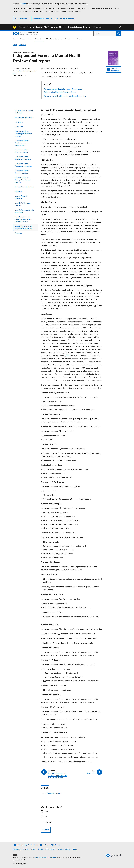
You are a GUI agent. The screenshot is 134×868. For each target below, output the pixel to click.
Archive (26, 849)
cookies (23, 4)
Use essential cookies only (43, 18)
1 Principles (19, 127)
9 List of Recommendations (24, 187)
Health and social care (24, 71)
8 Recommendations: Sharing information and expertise (23, 180)
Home (15, 45)
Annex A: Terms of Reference (21, 197)
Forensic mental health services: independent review (65, 96)
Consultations (69, 39)
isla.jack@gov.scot (53, 793)
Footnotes (18, 233)
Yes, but (48, 822)
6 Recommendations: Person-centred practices (23, 165)
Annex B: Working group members (23, 204)
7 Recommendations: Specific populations (22, 172)
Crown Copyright (50, 849)
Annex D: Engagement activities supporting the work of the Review (23, 219)
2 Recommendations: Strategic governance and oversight (23, 134)
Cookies (40, 849)
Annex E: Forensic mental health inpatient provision (23, 227)
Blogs (79, 39)
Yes (46, 811)
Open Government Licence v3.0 (46, 858)
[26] (67, 355)
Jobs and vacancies (64, 849)
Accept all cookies (21, 18)
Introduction (19, 122)
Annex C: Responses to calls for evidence (24, 211)
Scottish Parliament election (30, 27)
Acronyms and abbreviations (24, 118)
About (15, 39)
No (46, 817)
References (19, 192)
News (30, 39)
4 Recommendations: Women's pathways (22, 151)
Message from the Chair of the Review (24, 112)
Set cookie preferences (65, 18)
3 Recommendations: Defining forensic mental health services (23, 143)
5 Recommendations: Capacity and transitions (23, 158)
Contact (33, 849)
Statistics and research (54, 39)
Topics (22, 39)
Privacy (75, 849)
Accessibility (17, 849)
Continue (46, 830)
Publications (39, 39)
